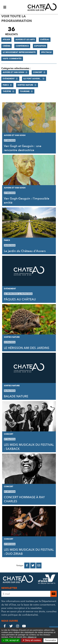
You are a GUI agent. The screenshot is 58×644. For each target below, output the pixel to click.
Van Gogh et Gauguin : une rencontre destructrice (23, 148)
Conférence (22, 46)
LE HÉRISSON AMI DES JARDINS (27, 348)
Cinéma (7, 46)
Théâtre (7, 91)
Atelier (6, 40)
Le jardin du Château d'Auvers (25, 251)
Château (45, 40)
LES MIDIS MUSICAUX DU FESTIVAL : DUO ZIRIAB (29, 552)
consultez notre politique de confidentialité (29, 613)
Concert (38, 72)
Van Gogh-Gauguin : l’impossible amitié (27, 201)
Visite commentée (12, 59)
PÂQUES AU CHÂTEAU (20, 299)
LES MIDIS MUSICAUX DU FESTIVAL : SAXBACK (29, 447)
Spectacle (46, 52)
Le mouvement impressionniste (19, 52)
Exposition (40, 46)
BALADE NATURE (16, 396)
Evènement (9, 79)
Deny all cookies (32, 640)
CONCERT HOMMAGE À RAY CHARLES (24, 499)
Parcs (6, 85)
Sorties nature (25, 85)
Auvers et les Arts (25, 40)
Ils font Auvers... (32, 79)
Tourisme (25, 91)
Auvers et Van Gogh (13, 72)
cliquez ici (32, 637)
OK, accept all (11, 640)
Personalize (50, 640)
